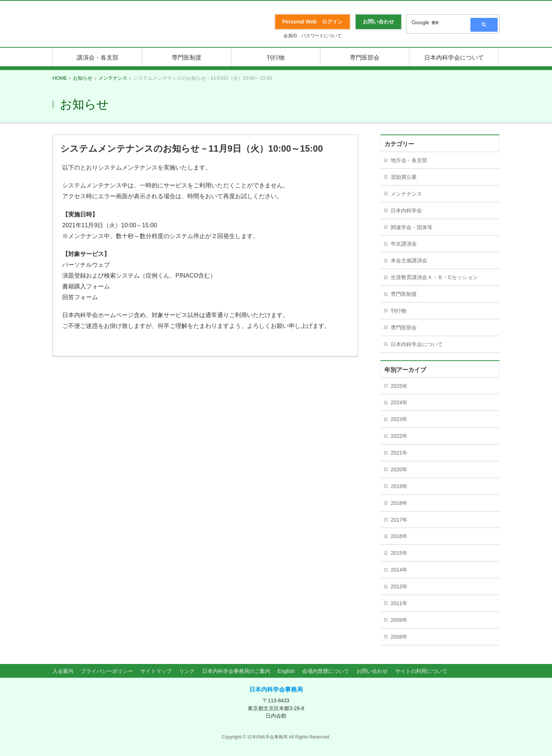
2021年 (399, 453)
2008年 (399, 637)
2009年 (399, 620)
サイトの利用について (421, 671)
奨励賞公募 (404, 177)
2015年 (399, 553)
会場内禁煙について (326, 671)
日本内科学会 (406, 211)
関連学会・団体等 (412, 227)
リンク (187, 671)
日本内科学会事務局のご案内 (236, 671)
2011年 (399, 603)
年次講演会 (404, 244)
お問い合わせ (372, 671)
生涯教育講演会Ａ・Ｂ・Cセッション (434, 277)
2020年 (399, 469)
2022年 (399, 436)
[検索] (436, 23)
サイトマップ (156, 671)
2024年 (399, 402)
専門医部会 (404, 328)
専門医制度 (404, 294)
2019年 (399, 486)
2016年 (399, 536)
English (286, 671)
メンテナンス (406, 194)
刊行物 (399, 311)
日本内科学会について (417, 344)
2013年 (399, 586)
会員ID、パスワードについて (313, 36)
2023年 (399, 419)
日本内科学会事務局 (276, 689)
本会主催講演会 (409, 260)
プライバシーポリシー (107, 671)
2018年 (399, 503)
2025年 (399, 386)
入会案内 (63, 671)
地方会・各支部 (409, 160)
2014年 (399, 570)
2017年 (399, 520)
